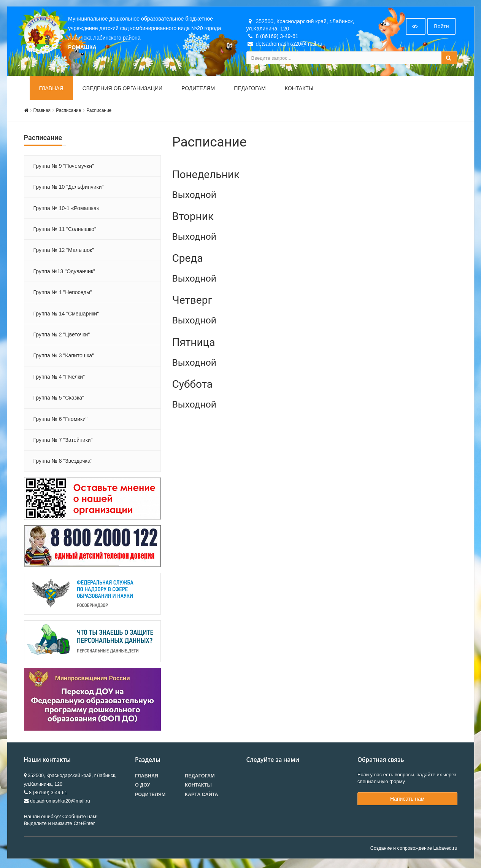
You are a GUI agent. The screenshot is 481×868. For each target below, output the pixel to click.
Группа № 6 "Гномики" (61, 420)
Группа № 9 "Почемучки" (64, 167)
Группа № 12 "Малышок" (64, 252)
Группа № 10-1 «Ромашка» (67, 210)
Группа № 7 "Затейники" (63, 441)
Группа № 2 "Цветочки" (62, 336)
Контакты (299, 90)
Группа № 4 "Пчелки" (59, 378)
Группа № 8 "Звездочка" (63, 463)
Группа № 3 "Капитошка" (64, 357)
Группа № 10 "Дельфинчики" (69, 188)
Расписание (68, 112)
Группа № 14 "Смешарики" (66, 315)
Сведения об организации (122, 90)
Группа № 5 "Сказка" (59, 399)
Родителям (198, 90)
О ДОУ (143, 787)
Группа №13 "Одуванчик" (64, 273)
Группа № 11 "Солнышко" (65, 231)
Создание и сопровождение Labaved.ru (414, 850)
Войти (441, 28)
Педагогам (250, 90)
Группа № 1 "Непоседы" (63, 294)
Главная (51, 90)
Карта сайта (201, 796)
